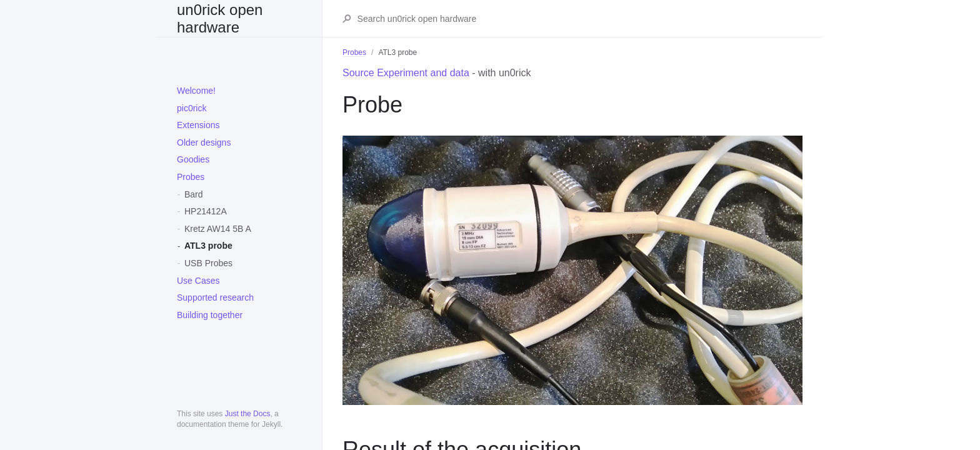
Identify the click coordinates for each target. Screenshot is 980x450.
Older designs (204, 142)
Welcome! (196, 91)
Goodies (193, 159)
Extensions (198, 125)
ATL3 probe (208, 246)
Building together (210, 315)
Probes (191, 177)
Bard (194, 194)
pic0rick (192, 108)
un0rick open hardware (220, 18)
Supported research (215, 297)
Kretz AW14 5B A (218, 229)
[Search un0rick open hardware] (579, 19)
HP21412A (206, 211)
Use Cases (198, 281)
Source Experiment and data (406, 73)
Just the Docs (248, 414)
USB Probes (208, 263)
